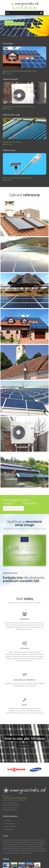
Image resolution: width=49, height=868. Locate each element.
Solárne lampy (8, 811)
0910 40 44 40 (25, 8)
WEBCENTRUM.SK (23, 865)
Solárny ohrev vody (9, 808)
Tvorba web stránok (34, 865)
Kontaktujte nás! (13, 490)
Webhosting (43, 865)
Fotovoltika (7, 802)
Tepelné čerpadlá (9, 805)
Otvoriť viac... (8, 73)
